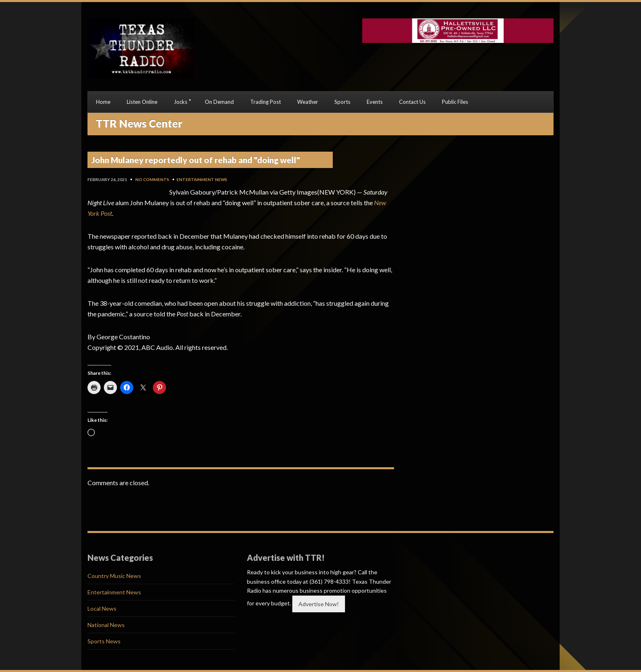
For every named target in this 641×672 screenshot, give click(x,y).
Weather (308, 102)
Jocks (180, 102)
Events (375, 102)
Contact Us (412, 102)
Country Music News (114, 576)
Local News (102, 608)
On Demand (219, 102)
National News (106, 625)
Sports (342, 102)
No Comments (152, 179)
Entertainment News (202, 179)
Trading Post (266, 102)
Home (103, 102)
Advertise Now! (319, 604)
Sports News (104, 641)
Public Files (455, 102)
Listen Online (142, 102)
